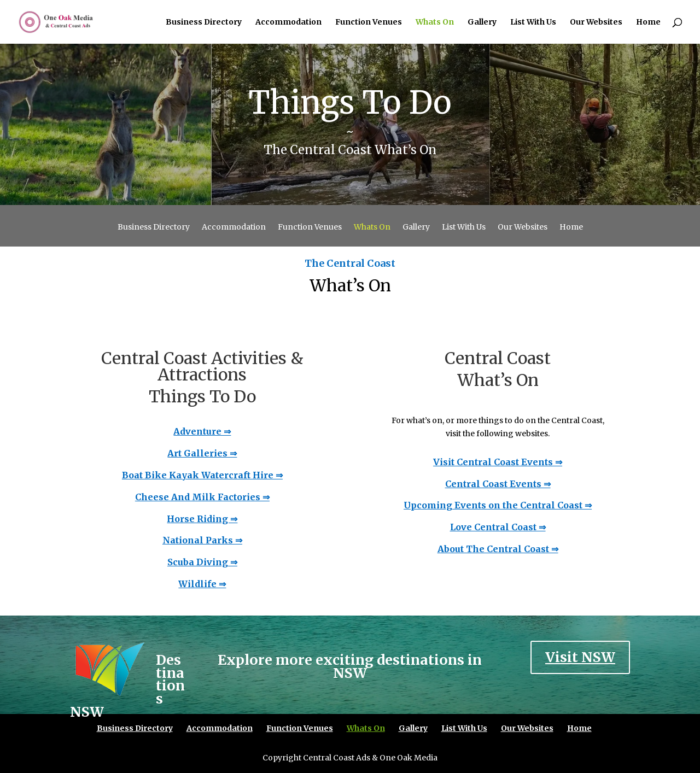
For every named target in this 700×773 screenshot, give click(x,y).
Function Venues (369, 22)
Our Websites (596, 22)
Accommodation (288, 22)
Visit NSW (580, 657)
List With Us (533, 22)
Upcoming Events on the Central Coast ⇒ (498, 505)
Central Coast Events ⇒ (498, 484)
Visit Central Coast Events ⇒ (498, 462)
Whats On (435, 22)
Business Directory (204, 22)
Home (648, 22)
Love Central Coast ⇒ (498, 527)
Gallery (482, 22)
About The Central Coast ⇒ (498, 549)
